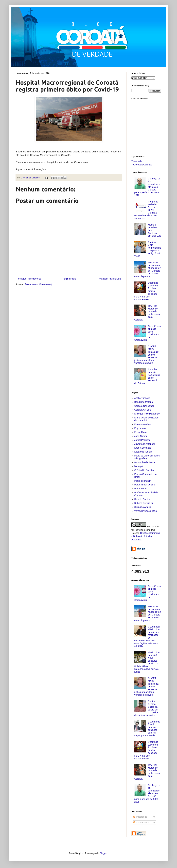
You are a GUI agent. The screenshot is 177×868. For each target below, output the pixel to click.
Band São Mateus (144, 402)
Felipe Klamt (141, 432)
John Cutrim (141, 436)
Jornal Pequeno (142, 440)
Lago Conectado (143, 448)
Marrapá (139, 466)
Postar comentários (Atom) (39, 284)
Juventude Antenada (145, 444)
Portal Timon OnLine (145, 485)
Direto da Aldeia (143, 424)
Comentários (141, 823)
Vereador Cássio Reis (146, 511)
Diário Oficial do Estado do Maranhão (146, 419)
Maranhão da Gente (145, 462)
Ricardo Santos (142, 499)
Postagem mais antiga (109, 279)
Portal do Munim (143, 481)
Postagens (140, 817)
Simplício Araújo (143, 507)
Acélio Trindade (142, 398)
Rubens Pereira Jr (144, 503)
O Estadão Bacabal (144, 470)
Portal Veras (141, 489)
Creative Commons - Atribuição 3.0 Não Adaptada (146, 536)
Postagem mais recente (29, 279)
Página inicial (69, 279)
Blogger (103, 853)
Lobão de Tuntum (143, 452)
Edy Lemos (140, 428)
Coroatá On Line (143, 410)
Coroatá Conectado (144, 406)
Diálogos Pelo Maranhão (147, 414)
